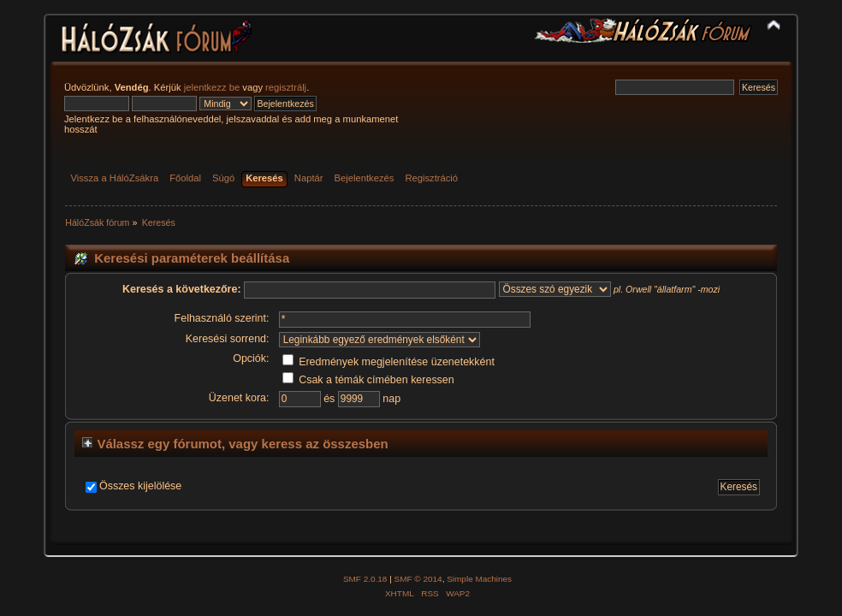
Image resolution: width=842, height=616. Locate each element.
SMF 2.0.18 (365, 579)
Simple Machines (479, 579)
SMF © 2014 (418, 579)
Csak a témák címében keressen (368, 380)
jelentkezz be (212, 87)
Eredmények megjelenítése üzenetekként (388, 362)
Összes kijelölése (140, 486)
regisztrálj (286, 87)
